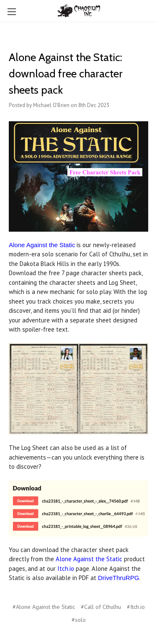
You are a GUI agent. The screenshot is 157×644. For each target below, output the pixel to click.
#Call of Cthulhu (101, 607)
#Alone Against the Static (44, 607)
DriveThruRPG (118, 578)
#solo (79, 620)
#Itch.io (136, 607)
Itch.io (66, 569)
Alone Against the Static (42, 245)
